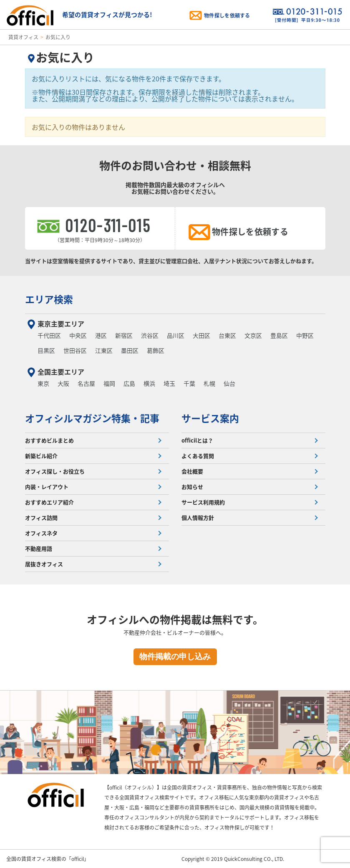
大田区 (201, 335)
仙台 (229, 383)
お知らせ (192, 487)
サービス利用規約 (203, 502)
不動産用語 (39, 548)
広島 (129, 383)
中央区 (78, 335)
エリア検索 (49, 299)
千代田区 (49, 335)
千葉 (189, 383)
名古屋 (86, 383)
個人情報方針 (198, 518)
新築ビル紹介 (41, 456)
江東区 (104, 350)
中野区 (305, 335)
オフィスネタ (41, 533)
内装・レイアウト (47, 487)
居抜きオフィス (44, 564)
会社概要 (192, 471)
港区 (101, 335)
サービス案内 (210, 418)
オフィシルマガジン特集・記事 (92, 418)
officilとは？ (197, 440)
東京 (43, 383)
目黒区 (46, 350)
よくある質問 (198, 456)
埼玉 (169, 383)
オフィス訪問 (41, 518)
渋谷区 (150, 335)
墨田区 (130, 350)
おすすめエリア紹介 (49, 502)
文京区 (253, 335)
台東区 (227, 335)
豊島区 (279, 335)
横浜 (149, 383)
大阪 (63, 383)
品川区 (176, 335)
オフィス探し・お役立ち (55, 471)
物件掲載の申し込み (175, 657)
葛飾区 (156, 350)
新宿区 (124, 335)
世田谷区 (75, 350)
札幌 (209, 383)
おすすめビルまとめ (49, 440)
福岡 (109, 383)
